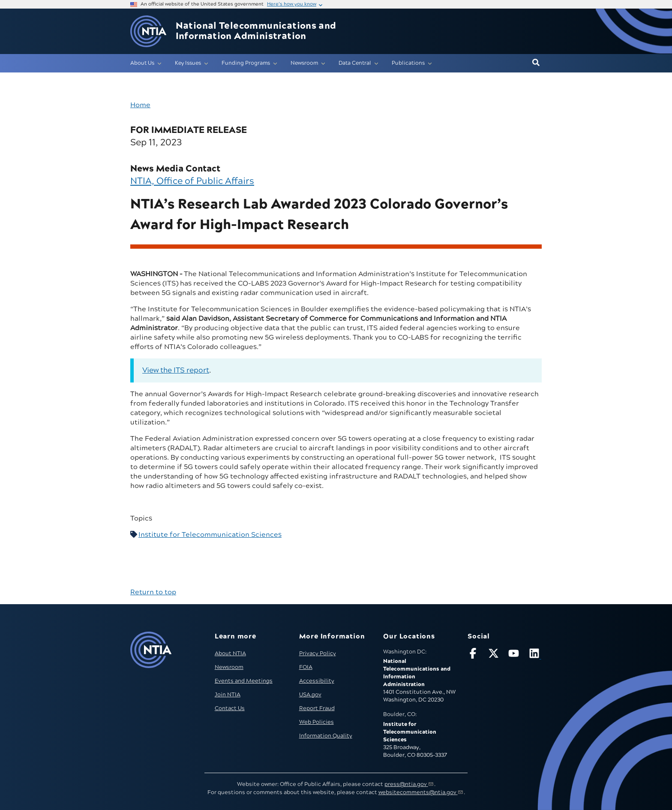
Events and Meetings (244, 681)
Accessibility (317, 681)
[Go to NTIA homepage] (148, 32)
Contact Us (230, 708)
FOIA (306, 667)
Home (140, 105)
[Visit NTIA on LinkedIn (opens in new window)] (535, 655)
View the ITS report (176, 370)
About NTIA (230, 653)
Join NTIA (228, 695)
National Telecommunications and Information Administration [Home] (256, 31)
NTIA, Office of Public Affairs (192, 181)
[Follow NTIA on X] (495, 655)
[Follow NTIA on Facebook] (474, 655)
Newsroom (229, 667)
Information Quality (326, 736)
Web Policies (316, 722)
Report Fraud (317, 708)
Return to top (153, 592)
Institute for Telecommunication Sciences (210, 535)
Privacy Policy (318, 653)
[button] (536, 63)
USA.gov (310, 695)
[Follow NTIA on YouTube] (515, 655)
